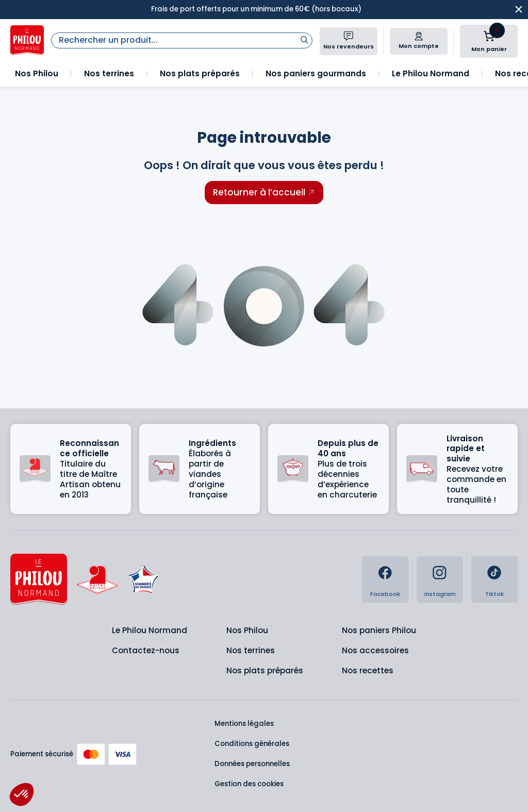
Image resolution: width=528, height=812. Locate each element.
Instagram (440, 594)
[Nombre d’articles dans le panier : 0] (489, 36)
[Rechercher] (304, 39)
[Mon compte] (419, 36)
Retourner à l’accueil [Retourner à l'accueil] (259, 192)
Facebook (385, 594)
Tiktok (494, 594)
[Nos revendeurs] (349, 36)
